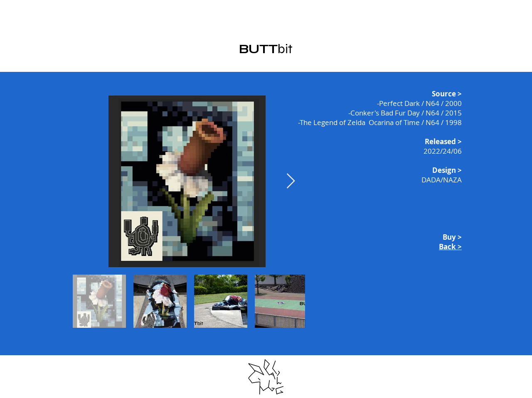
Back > (450, 247)
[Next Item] (291, 181)
